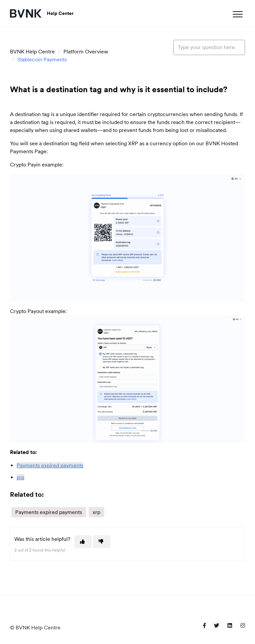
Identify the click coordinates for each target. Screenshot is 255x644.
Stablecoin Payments (42, 60)
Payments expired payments (49, 512)
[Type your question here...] (209, 47)
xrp (96, 512)
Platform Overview (86, 52)
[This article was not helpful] (102, 542)
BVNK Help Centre (32, 52)
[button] (238, 14)
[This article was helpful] (83, 542)
